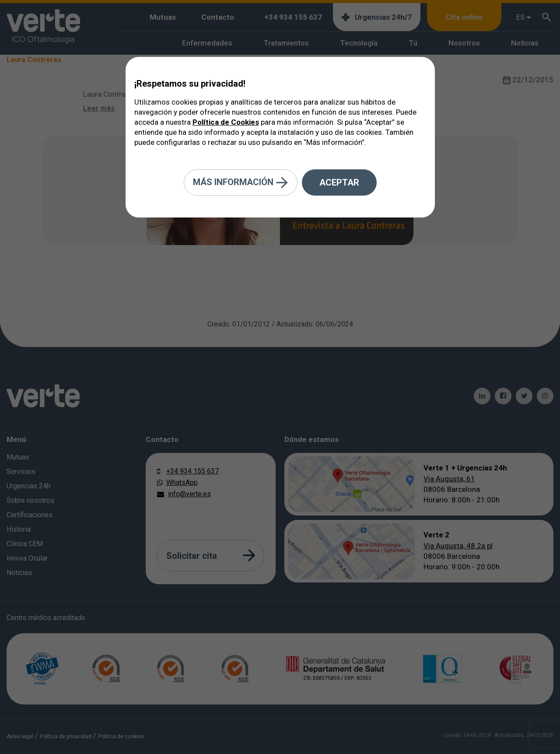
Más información (241, 183)
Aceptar (339, 182)
